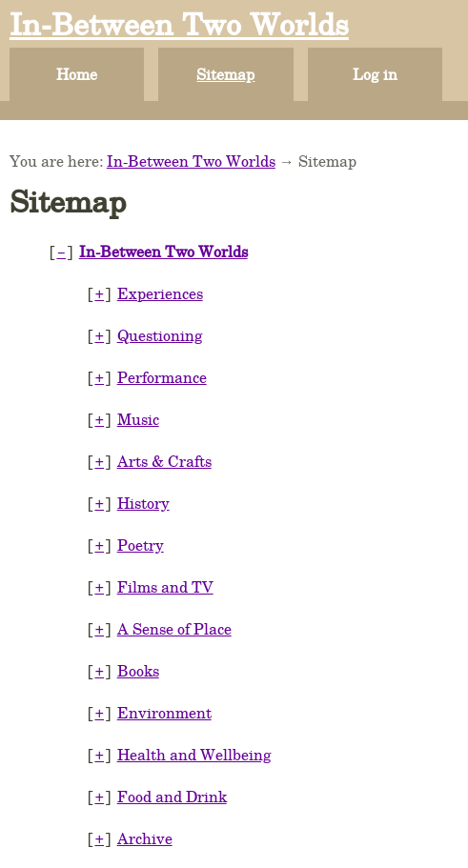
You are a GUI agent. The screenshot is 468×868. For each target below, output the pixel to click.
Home (77, 74)
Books (138, 651)
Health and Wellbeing (194, 731)
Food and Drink (172, 771)
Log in (375, 74)
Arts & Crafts (164, 451)
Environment (164, 691)
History (143, 491)
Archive (145, 811)
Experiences (160, 291)
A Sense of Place (174, 611)
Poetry (141, 531)
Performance (162, 371)
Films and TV (165, 571)
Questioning (160, 331)
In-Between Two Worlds (179, 23)
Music (138, 411)
